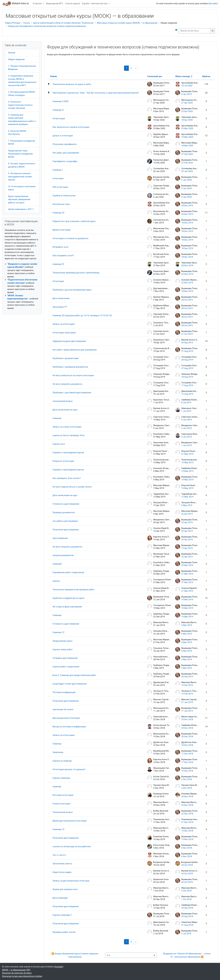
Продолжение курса (63, 641)
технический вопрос (63, 401)
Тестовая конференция (64, 692)
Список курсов (73, 4)
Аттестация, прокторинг (64, 333)
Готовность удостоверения (66, 504)
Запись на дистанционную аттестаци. (71, 881)
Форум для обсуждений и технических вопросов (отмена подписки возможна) (47, 26)
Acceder (213, 4)
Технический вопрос (63, 812)
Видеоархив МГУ (55, 4)
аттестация (58, 178)
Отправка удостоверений (65, 658)
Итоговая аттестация (63, 795)
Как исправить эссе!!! (63, 256)
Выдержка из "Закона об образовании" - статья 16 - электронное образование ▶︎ (187, 955)
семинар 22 (58, 264)
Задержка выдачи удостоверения (69, 341)
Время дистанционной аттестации (70, 821)
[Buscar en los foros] (195, 31)
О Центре (38, 4)
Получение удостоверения (66, 530)
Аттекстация (59, 118)
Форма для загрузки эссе (65, 889)
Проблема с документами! (66, 358)
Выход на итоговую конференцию (69, 727)
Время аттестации (62, 230)
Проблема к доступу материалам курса (72, 290)
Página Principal (13, 23)
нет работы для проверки (65, 521)
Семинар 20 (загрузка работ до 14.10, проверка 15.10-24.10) (82, 315)
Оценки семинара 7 (62, 915)
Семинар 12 (58, 632)
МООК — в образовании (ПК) (16, 970)
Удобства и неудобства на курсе (69, 598)
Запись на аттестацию (64, 324)
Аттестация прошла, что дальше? (69, 769)
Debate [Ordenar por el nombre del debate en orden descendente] (54, 76)
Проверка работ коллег (64, 932)
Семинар (57, 418)
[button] (177, 31)
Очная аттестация (61, 804)
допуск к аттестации (63, 136)
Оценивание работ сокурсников (68, 572)
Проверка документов (64, 512)
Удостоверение (60, 538)
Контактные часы (61, 204)
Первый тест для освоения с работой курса (74, 221)
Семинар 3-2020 (61, 101)
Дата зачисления (61, 298)
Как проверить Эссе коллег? (67, 478)
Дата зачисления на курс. (65, 410)
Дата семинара (60, 898)
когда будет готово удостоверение (70, 684)
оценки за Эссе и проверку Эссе (69, 435)
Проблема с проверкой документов (70, 367)
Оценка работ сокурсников (66, 667)
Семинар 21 (58, 110)
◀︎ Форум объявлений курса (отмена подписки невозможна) (75, 955)
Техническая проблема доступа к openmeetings (76, 273)
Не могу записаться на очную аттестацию (73, 375)
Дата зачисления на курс (65, 495)
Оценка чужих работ (63, 649)
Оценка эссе (59, 444)
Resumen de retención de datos (17, 973)
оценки (56, 581)
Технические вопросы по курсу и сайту (72, 84)
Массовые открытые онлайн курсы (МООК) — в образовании (127, 23)
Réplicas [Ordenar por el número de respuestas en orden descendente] (206, 76)
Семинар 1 (58, 170)
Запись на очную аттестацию (67, 427)
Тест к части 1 (60, 855)
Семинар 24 (58, 213)
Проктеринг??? (60, 307)
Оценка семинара (61, 778)
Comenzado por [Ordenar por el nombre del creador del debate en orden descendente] (155, 76)
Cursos (27, 23)
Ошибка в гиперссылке (64, 196)
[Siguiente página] (136, 68)
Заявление (58, 752)
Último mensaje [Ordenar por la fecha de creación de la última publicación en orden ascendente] (183, 76)
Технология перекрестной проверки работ (74, 590)
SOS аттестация (60, 187)
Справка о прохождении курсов (68, 453)
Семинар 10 (58, 829)
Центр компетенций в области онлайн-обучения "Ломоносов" (63, 23)
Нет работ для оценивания (66, 153)
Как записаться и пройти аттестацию (71, 127)
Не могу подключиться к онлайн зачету (72, 487)
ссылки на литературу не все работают (72, 846)
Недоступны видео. (62, 872)
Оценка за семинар (62, 761)
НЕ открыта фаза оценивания (67, 607)
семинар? (57, 564)
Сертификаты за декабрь (65, 161)
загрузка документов (63, 555)
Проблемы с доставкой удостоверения (72, 393)
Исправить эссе (60, 247)
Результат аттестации (63, 461)
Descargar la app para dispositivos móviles (22, 976)
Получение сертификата (65, 144)
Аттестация (58, 281)
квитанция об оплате (63, 709)
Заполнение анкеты (62, 864)
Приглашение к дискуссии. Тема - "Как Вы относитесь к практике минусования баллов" (96, 93)
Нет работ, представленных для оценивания (75, 350)
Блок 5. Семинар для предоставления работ (74, 675)
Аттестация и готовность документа (71, 238)
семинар (57, 787)
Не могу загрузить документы (67, 384)
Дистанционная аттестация (66, 718)
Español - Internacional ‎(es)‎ (95, 4)
